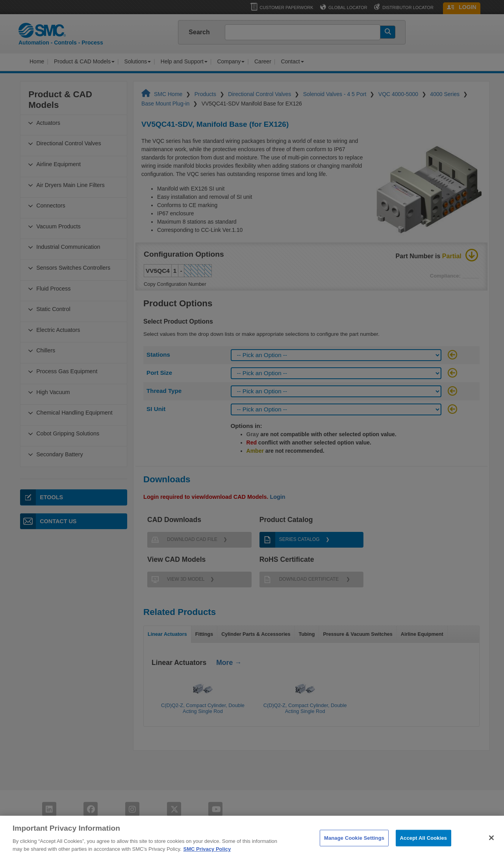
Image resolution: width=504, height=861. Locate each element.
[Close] (491, 846)
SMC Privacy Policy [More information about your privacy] (207, 856)
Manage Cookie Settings (354, 845)
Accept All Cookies (424, 845)
